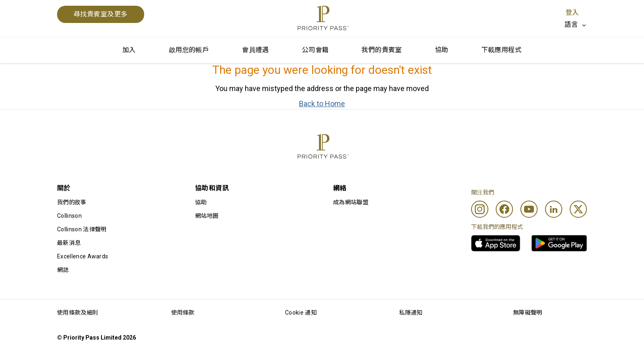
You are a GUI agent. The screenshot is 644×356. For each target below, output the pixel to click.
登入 (572, 13)
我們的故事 (72, 202)
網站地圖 (207, 216)
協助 (442, 50)
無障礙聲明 (528, 313)
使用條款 (183, 313)
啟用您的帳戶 (189, 50)
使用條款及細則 (78, 313)
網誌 (63, 270)
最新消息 (69, 243)
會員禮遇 (255, 50)
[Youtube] (529, 209)
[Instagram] (480, 209)
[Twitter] (578, 209)
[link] (496, 243)
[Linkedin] (554, 209)
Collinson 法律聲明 (82, 229)
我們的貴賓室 (382, 50)
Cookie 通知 (301, 313)
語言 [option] (571, 24)
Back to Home (322, 104)
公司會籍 (315, 50)
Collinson (69, 216)
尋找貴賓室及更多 (101, 14)
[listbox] (576, 25)
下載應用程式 (501, 50)
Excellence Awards (83, 256)
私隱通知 (411, 313)
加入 (129, 50)
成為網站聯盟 (351, 202)
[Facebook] (504, 209)
